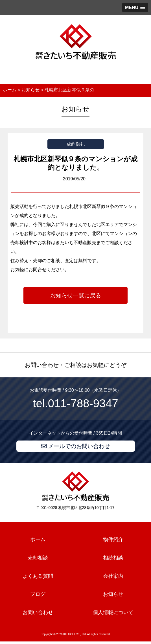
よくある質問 (38, 576)
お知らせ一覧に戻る (76, 295)
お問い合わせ (38, 612)
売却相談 (38, 558)
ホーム (38, 539)
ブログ (38, 594)
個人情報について (113, 612)
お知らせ (113, 594)
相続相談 (113, 558)
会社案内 (113, 576)
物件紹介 (113, 539)
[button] (135, 7)
